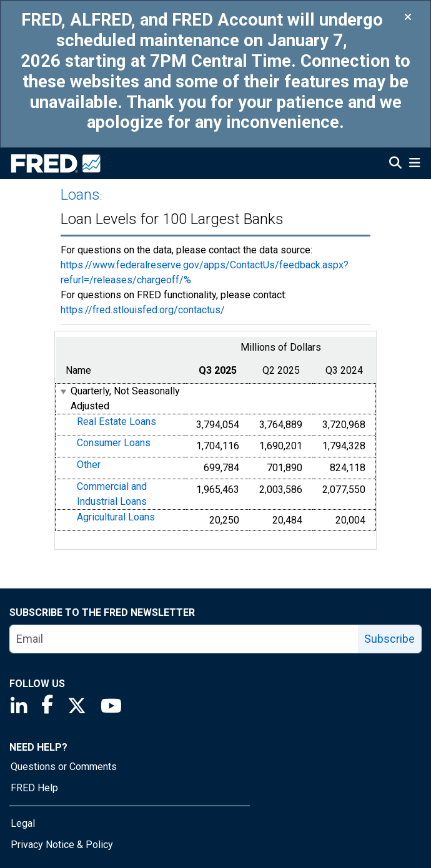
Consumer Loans (114, 443)
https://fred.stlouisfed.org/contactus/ (143, 310)
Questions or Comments (64, 767)
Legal (23, 823)
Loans (80, 195)
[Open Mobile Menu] (414, 164)
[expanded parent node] (63, 392)
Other (89, 465)
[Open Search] (395, 164)
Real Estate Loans (116, 422)
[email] (184, 639)
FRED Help (34, 788)
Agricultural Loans (116, 517)
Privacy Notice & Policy (62, 845)
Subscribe (389, 639)
